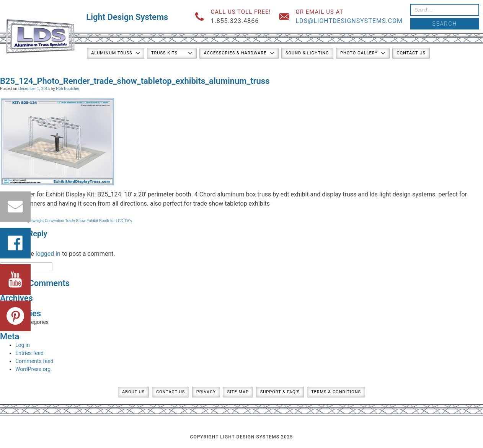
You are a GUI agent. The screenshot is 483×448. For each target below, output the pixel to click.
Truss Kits (164, 53)
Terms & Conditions (336, 392)
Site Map (238, 392)
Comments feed (34, 361)
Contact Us (411, 53)
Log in (23, 345)
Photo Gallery (359, 53)
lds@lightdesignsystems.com (349, 21)
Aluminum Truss (112, 53)
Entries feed (29, 353)
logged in (48, 254)
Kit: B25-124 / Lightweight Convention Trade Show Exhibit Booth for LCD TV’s (66, 221)
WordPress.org (33, 369)
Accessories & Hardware (235, 53)
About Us (133, 392)
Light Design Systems (127, 17)
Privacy (206, 392)
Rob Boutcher (68, 89)
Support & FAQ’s (280, 392)
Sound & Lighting (307, 53)
